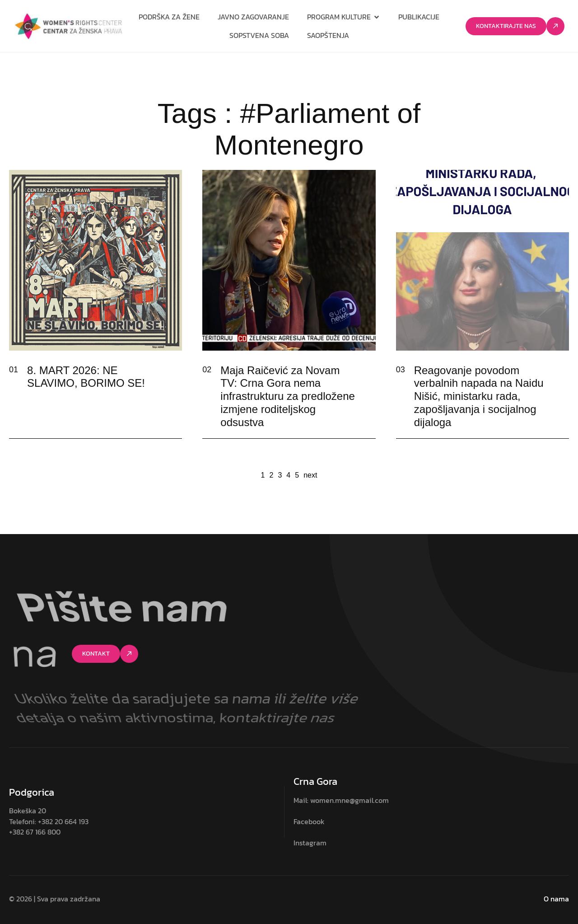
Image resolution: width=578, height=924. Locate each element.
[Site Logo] (69, 26)
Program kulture (344, 17)
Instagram (310, 843)
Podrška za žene (169, 17)
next (310, 475)
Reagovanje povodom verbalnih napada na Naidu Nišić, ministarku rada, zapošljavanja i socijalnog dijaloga (479, 396)
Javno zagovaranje (253, 17)
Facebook (309, 821)
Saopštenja (328, 35)
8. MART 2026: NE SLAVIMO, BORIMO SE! (86, 377)
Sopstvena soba (259, 35)
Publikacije (419, 17)
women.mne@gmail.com (350, 800)
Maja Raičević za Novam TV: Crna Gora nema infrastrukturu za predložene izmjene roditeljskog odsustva (288, 396)
